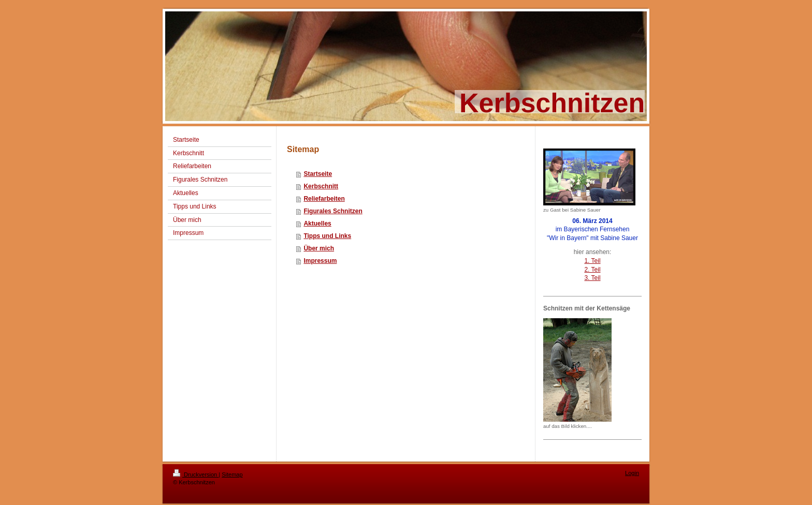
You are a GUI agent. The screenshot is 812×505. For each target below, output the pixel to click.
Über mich (319, 248)
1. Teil (592, 261)
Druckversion (196, 474)
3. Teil (592, 278)
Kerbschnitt (321, 186)
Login (632, 473)
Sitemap (232, 474)
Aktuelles (317, 224)
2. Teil (592, 270)
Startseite (318, 174)
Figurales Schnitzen (333, 211)
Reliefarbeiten (324, 199)
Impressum (320, 261)
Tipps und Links (327, 236)
